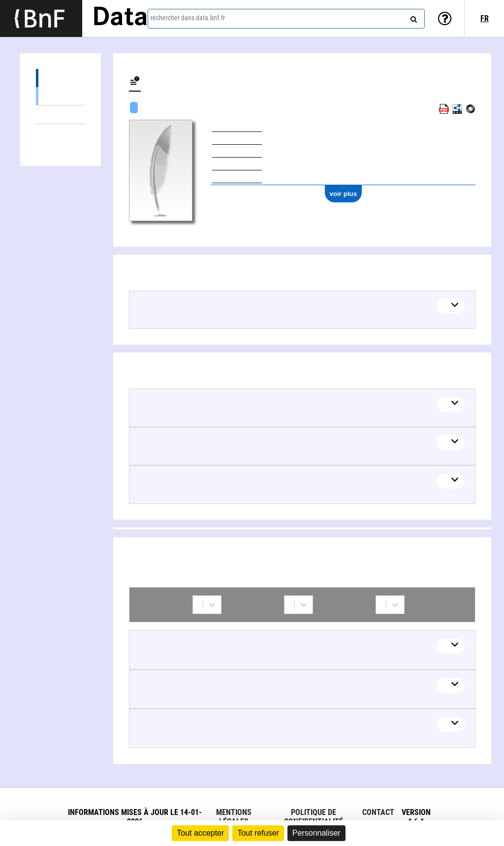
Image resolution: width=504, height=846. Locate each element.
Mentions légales (234, 817)
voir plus (344, 194)
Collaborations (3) (61, 133)
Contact (378, 812)
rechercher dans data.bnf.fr (188, 18)
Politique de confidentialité (314, 817)
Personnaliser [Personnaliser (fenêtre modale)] (316, 833)
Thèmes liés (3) (61, 114)
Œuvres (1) (61, 78)
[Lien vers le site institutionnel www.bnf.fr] (41, 18)
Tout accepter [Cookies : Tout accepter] (200, 833)
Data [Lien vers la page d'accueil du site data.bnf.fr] (120, 18)
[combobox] (286, 19)
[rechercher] (412, 17)
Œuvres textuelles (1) (61, 96)
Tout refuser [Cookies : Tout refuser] (258, 833)
